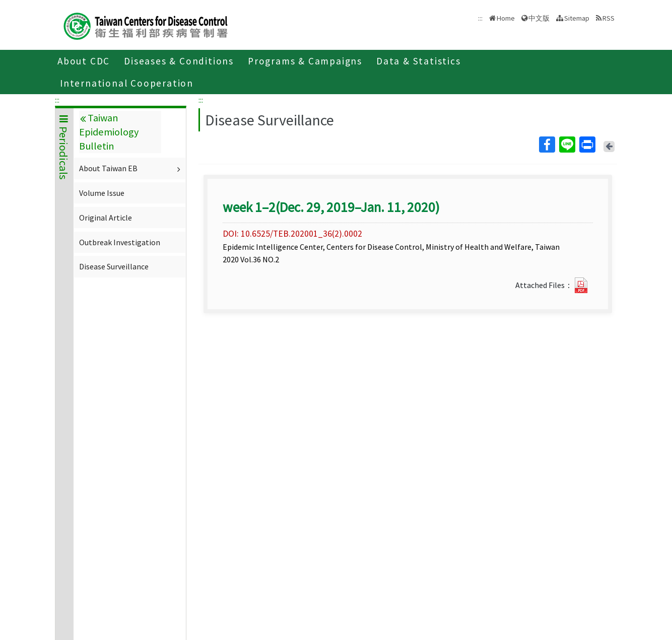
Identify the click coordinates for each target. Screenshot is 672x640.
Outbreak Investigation (120, 242)
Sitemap (577, 18)
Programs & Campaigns (305, 61)
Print (587, 145)
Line (567, 145)
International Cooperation (127, 83)
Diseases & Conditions (179, 61)
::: (57, 100)
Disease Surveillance (114, 266)
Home (506, 18)
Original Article (106, 218)
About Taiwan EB (131, 168)
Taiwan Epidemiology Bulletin (109, 132)
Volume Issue (102, 193)
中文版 (539, 18)
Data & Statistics (419, 61)
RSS (609, 18)
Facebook (547, 145)
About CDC (84, 61)
